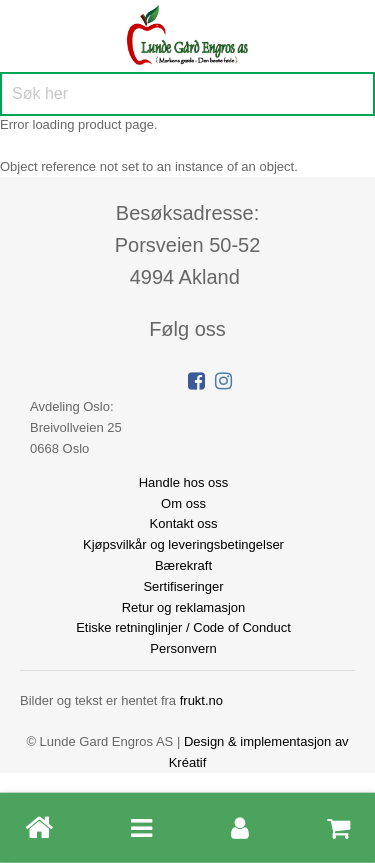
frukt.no (201, 700)
